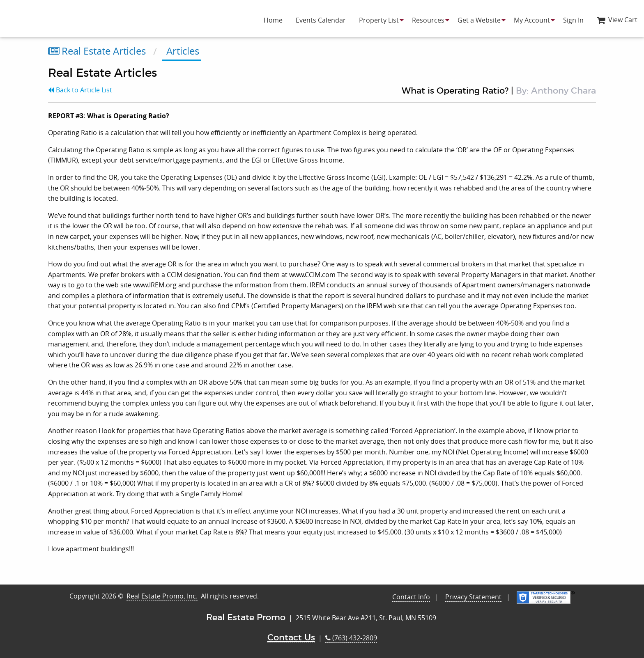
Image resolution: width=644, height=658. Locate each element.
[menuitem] (273, 20)
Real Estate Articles (97, 51)
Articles (182, 51)
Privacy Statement (473, 597)
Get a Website (479, 20)
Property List (379, 20)
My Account (532, 20)
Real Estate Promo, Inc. (162, 596)
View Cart (617, 20)
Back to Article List (80, 90)
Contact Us (291, 638)
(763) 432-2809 (351, 638)
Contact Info (411, 597)
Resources (428, 20)
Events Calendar (321, 20)
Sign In (573, 20)
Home (273, 20)
